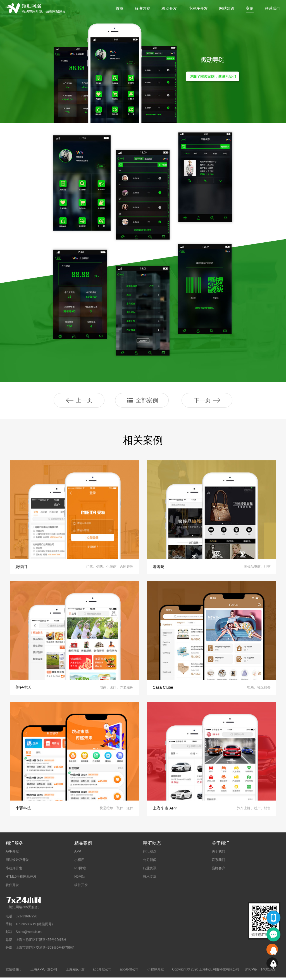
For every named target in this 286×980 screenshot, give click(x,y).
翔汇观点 (150, 854)
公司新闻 (150, 862)
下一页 (207, 400)
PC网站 (80, 871)
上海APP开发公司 (44, 972)
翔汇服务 (15, 846)
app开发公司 (102, 972)
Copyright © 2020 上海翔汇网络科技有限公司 (206, 972)
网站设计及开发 (17, 862)
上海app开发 (75, 972)
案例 (250, 8)
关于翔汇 (221, 846)
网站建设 (227, 8)
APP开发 (12, 854)
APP (78, 854)
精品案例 (83, 846)
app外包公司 (129, 972)
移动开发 (169, 8)
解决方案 (142, 8)
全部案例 (142, 400)
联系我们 (273, 8)
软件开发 (12, 887)
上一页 (79, 400)
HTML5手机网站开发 (21, 879)
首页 (120, 8)
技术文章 (150, 879)
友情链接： (14, 972)
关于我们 (218, 854)
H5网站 (80, 879)
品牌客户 (218, 871)
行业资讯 (150, 871)
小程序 (79, 862)
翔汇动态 (152, 846)
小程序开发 (198, 8)
